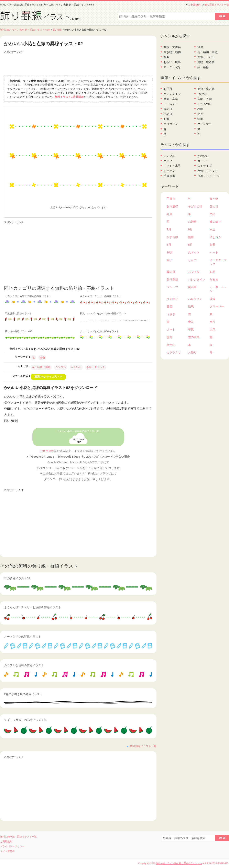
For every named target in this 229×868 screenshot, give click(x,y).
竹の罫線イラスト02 (17, 578)
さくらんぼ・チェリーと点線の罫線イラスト (33, 607)
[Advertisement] (78, 64)
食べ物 (214, 199)
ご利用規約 (194, 5)
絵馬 (191, 306)
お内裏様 (172, 206)
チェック (169, 171)
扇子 (170, 260)
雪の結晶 (194, 337)
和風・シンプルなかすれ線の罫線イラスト (103, 313)
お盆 (166, 119)
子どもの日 (195, 206)
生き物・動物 (172, 52)
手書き (171, 199)
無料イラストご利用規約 (69, 97)
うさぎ (171, 314)
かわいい (76, 367)
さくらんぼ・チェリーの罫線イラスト (101, 296)
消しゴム (215, 237)
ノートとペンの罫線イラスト (23, 637)
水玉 (212, 229)
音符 (191, 322)
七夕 (200, 114)
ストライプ (205, 166)
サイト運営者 (7, 851)
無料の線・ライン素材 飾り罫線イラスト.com (25, 30)
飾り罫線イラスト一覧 (217, 5)
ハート (214, 252)
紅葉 (200, 119)
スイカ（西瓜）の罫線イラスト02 (26, 720)
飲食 (200, 47)
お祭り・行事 (206, 57)
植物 (59, 30)
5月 (190, 245)
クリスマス (205, 124)
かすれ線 (172, 237)
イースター (171, 104)
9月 (190, 229)
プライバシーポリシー (12, 846)
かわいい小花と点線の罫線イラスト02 (78, 431)
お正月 (168, 89)
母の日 (168, 109)
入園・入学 (205, 99)
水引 (212, 322)
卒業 (191, 329)
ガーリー (203, 161)
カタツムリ (174, 352)
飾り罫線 (172, 279)
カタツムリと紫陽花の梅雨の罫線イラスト (28, 296)
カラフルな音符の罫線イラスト (24, 665)
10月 (170, 252)
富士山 (171, 345)
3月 (169, 245)
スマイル (194, 272)
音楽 (166, 57)
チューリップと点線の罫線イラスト (99, 331)
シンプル (61, 367)
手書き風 (169, 176)
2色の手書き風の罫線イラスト (23, 694)
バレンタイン (172, 94)
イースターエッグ (218, 262)
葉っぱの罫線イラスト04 (18, 331)
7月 (169, 229)
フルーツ (172, 287)
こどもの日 (205, 104)
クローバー (217, 306)
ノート (171, 329)
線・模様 (203, 67)
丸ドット (194, 252)
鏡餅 (191, 237)
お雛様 (192, 222)
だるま (214, 279)
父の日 (168, 114)
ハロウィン (171, 124)
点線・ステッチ (96, 367)
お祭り (192, 352)
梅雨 (200, 109)
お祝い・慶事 (172, 62)
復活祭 (192, 287)
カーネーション (218, 289)
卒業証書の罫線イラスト (18, 313)
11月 (213, 272)
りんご (192, 260)
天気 (212, 329)
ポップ (168, 161)
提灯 (170, 337)
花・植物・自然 (41, 367)
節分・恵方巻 (206, 89)
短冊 (212, 245)
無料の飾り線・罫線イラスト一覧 (18, 837)
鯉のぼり (215, 222)
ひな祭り (203, 94)
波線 (212, 299)
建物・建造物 (206, 62)
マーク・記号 (172, 67)
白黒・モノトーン (209, 176)
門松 (212, 214)
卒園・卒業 (171, 99)
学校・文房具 (172, 47)
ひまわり (172, 299)
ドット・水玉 (172, 166)
